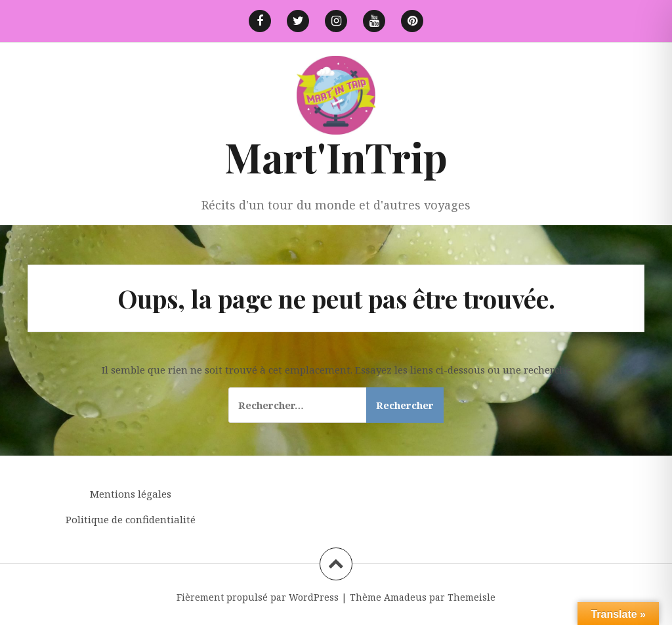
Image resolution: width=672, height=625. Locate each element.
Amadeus (405, 597)
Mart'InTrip (336, 157)
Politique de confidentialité (131, 519)
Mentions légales (131, 494)
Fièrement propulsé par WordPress (258, 597)
